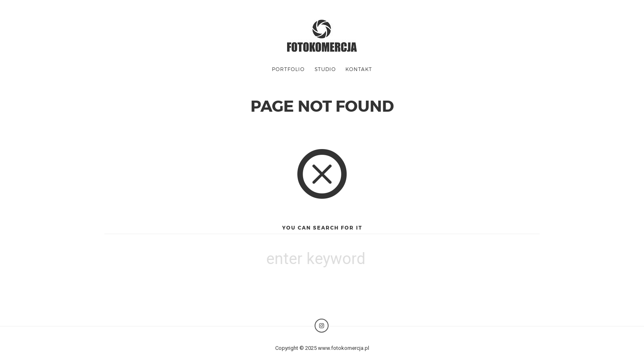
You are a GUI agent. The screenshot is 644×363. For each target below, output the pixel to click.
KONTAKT (359, 69)
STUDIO (325, 69)
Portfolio (288, 69)
